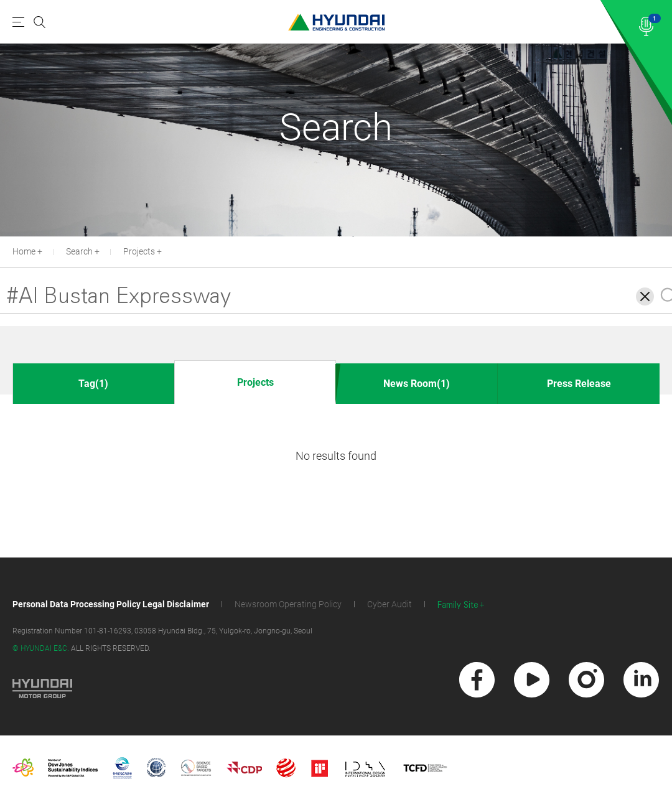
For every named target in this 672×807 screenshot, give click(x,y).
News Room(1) (417, 384)
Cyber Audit (390, 604)
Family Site (458, 605)
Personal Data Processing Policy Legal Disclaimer (111, 604)
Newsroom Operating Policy (288, 604)
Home (24, 251)
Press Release (579, 384)
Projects (139, 251)
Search (79, 251)
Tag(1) (93, 384)
